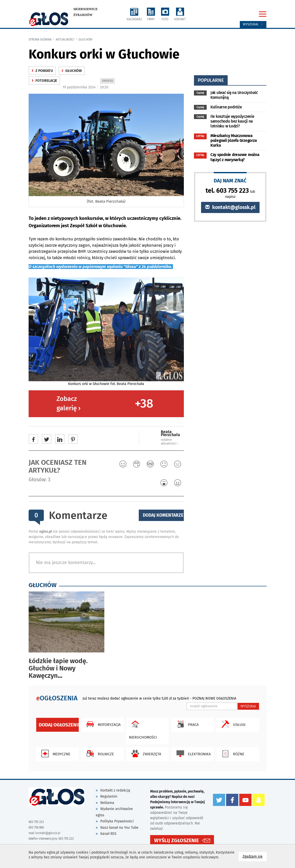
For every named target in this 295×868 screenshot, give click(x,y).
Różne (232, 754)
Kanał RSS (108, 834)
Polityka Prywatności (117, 821)
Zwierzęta (145, 754)
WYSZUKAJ (248, 706)
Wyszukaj (253, 24)
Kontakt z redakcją (115, 790)
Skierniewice (85, 9)
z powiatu (42, 71)
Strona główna (40, 40)
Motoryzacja (102, 724)
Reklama (107, 803)
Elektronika (192, 754)
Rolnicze (99, 754)
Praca (186, 724)
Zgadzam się (255, 856)
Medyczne (55, 754)
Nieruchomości (143, 729)
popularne (211, 80)
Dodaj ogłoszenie (59, 725)
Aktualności (65, 40)
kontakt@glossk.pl (230, 207)
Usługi (232, 724)
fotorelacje (44, 81)
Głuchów (85, 40)
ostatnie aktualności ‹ (169, 442)
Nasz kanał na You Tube (119, 828)
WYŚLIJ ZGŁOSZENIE (176, 841)
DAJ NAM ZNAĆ (230, 180)
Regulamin (109, 796)
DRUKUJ (108, 81)
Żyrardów (83, 15)
